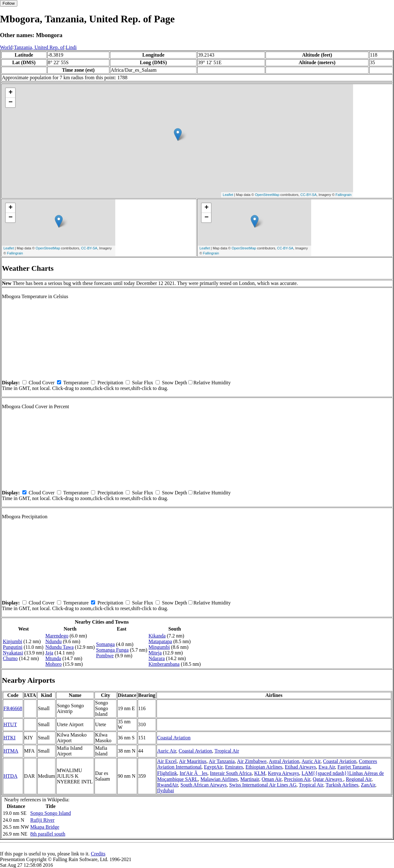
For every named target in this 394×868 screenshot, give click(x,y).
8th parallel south (48, 834)
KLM (260, 773)
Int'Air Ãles (193, 773)
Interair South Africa (231, 773)
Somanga (106, 644)
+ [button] (11, 93)
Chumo (10, 658)
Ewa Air (327, 767)
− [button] (11, 103)
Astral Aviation (284, 761)
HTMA (11, 751)
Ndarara (157, 658)
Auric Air (167, 751)
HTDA (10, 776)
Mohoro (54, 664)
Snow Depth (174, 383)
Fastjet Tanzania (354, 767)
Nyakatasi (13, 653)
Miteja (155, 653)
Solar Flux (143, 383)
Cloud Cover (42, 383)
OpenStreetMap (267, 195)
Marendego (57, 636)
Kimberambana (164, 664)
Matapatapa (160, 641)
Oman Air (272, 779)
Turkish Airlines (342, 785)
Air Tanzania (222, 761)
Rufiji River (42, 820)
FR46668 (13, 708)
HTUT (10, 724)
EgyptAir (213, 767)
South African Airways (204, 785)
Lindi (71, 47)
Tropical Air (227, 751)
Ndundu (54, 641)
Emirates (234, 767)
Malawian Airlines (219, 779)
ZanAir (368, 785)
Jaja (49, 653)
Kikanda (157, 636)
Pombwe (105, 656)
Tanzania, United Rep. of (39, 47)
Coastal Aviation (174, 738)
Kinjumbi (12, 641)
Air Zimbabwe (252, 761)
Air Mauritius (193, 761)
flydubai (166, 790)
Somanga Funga (112, 650)
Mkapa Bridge (45, 827)
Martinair (250, 779)
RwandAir (168, 785)
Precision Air (297, 779)
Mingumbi (159, 647)
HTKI (9, 738)
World (6, 47)
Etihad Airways (300, 767)
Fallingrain (343, 195)
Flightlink (167, 773)
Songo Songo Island (51, 813)
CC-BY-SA (309, 195)
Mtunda (53, 658)
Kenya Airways (283, 773)
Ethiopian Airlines (264, 767)
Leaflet (228, 195)
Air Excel (167, 761)
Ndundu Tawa (60, 647)
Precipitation (110, 383)
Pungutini (13, 647)
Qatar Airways (328, 779)
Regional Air (359, 779)
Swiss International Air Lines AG (263, 785)
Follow (9, 3)
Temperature (76, 383)
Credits (98, 854)
